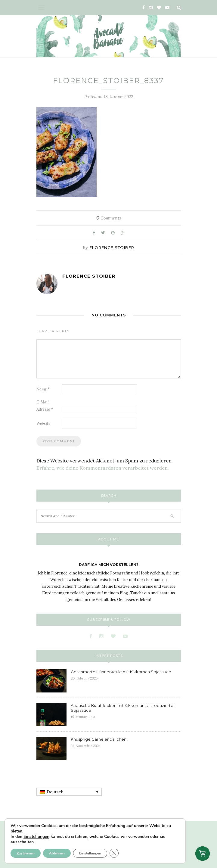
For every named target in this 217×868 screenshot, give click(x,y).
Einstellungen (36, 837)
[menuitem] (69, 792)
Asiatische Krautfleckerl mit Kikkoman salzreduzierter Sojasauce (123, 708)
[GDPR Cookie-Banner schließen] (114, 853)
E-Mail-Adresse (45, 406)
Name (43, 389)
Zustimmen (26, 853)
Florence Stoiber (112, 247)
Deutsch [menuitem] (55, 792)
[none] (69, 792)
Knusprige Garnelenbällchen (99, 739)
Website (43, 423)
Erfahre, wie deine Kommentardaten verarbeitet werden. (103, 468)
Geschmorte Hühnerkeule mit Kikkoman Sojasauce (121, 672)
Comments (109, 218)
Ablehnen (57, 853)
